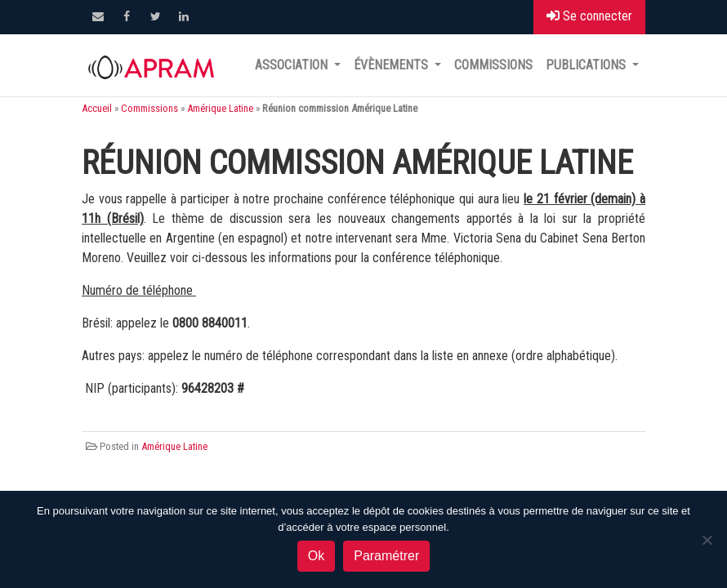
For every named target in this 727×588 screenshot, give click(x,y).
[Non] (707, 540)
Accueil (97, 108)
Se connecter (589, 16)
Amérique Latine (220, 108)
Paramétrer (386, 556)
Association (293, 65)
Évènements (392, 65)
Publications (587, 65)
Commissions (493, 65)
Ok (316, 556)
